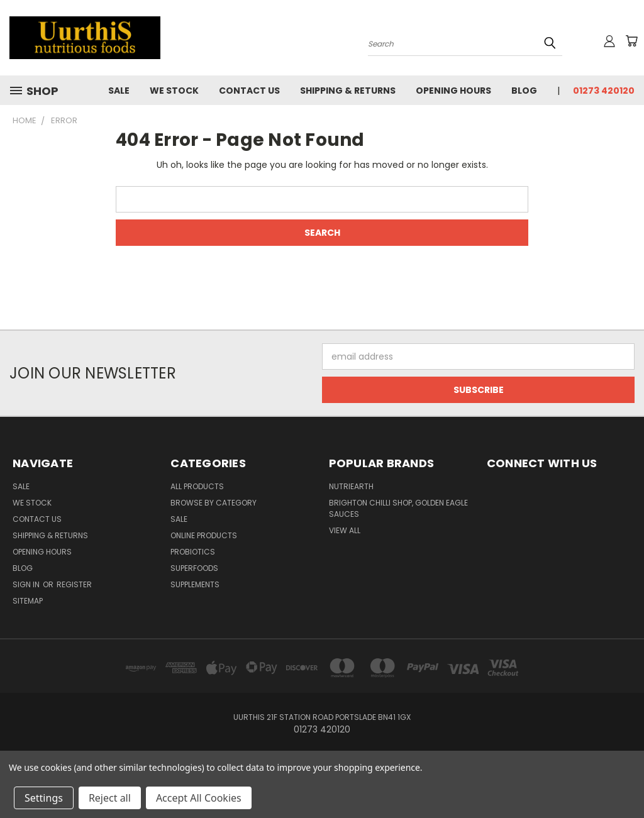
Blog (524, 91)
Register (74, 584)
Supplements (195, 584)
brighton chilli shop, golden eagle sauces (398, 508)
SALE (179, 519)
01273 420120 (604, 91)
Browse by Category (214, 503)
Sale (119, 91)
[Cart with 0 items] (631, 41)
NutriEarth (351, 486)
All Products (197, 486)
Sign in (27, 584)
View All (345, 530)
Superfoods (194, 568)
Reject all (110, 798)
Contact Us (249, 91)
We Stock (174, 91)
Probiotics (193, 552)
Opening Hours (453, 91)
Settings (44, 798)
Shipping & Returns (348, 91)
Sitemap (28, 601)
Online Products (204, 535)
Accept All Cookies (199, 798)
